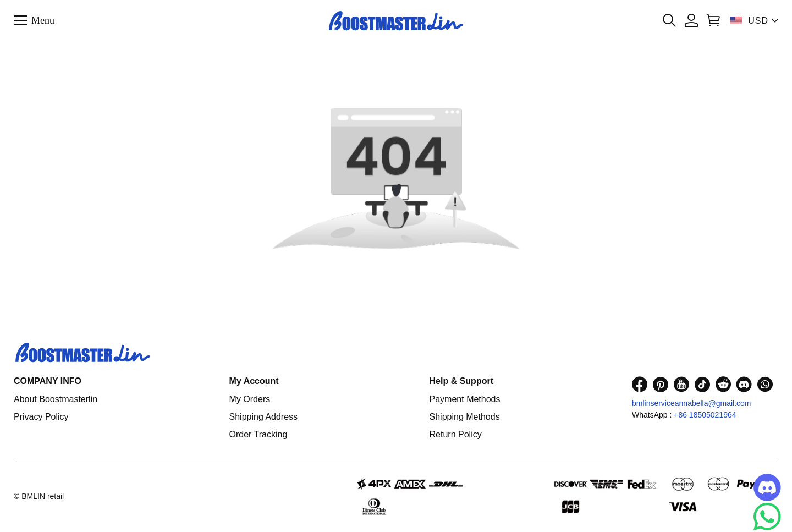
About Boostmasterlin (56, 399)
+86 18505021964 (705, 415)
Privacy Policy (41, 417)
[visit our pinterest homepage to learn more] (661, 384)
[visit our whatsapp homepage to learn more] (765, 384)
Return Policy (456, 434)
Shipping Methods (465, 417)
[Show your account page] (691, 20)
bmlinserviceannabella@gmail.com (692, 403)
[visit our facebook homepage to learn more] (640, 384)
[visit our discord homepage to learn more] (744, 384)
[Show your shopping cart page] (713, 20)
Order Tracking (258, 434)
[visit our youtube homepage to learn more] (681, 384)
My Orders (250, 399)
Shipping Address (264, 417)
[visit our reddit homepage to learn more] (723, 384)
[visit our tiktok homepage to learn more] (702, 384)
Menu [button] (43, 20)
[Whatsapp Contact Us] (767, 517)
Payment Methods (465, 399)
